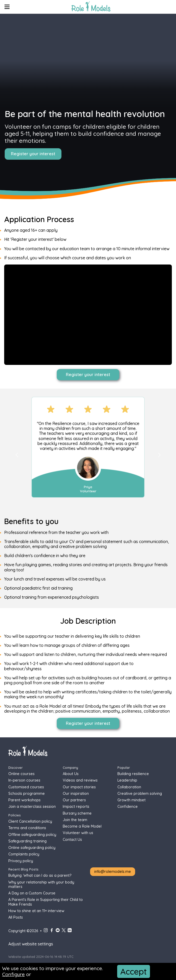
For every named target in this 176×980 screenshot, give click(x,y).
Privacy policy (21, 861)
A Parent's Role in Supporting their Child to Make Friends (46, 902)
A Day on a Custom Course (32, 893)
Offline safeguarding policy (32, 835)
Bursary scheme (77, 813)
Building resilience (133, 774)
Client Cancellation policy (30, 821)
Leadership (127, 780)
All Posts (16, 917)
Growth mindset (131, 800)
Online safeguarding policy (32, 848)
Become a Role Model (82, 826)
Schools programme (27, 794)
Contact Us (72, 840)
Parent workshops (24, 800)
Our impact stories (79, 787)
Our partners (74, 800)
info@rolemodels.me (113, 872)
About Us (71, 774)
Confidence (128, 807)
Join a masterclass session (32, 807)
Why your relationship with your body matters (41, 885)
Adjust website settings (31, 944)
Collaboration (129, 787)
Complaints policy (24, 854)
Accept (134, 971)
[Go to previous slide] (17, 455)
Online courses (21, 774)
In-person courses (24, 780)
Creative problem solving (140, 794)
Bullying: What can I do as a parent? (40, 876)
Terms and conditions (27, 828)
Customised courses (26, 787)
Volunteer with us (78, 833)
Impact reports (76, 807)
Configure (13, 974)
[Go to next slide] (159, 455)
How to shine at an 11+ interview (36, 911)
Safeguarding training (27, 841)
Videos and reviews (80, 780)
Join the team (75, 820)
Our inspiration (76, 794)
